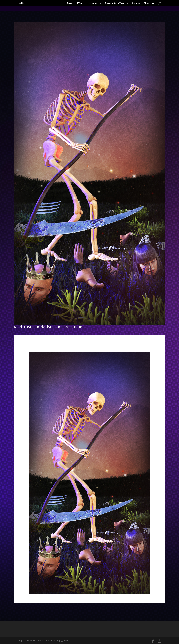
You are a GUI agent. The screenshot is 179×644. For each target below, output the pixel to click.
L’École (81, 3)
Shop (146, 3)
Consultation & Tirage (115, 3)
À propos (136, 3)
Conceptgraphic (61, 641)
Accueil (70, 3)
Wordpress (36, 641)
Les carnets (93, 3)
